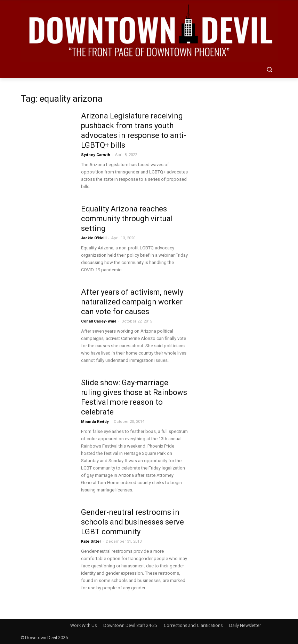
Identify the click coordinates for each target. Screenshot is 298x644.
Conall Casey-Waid (99, 321)
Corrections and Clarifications (193, 625)
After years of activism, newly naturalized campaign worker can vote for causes (132, 302)
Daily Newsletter (245, 625)
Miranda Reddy (95, 422)
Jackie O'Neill (94, 238)
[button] (270, 70)
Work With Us (83, 625)
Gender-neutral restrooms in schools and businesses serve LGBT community (132, 522)
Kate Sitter (91, 541)
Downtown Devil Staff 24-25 (130, 625)
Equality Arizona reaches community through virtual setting (127, 219)
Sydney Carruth (96, 155)
